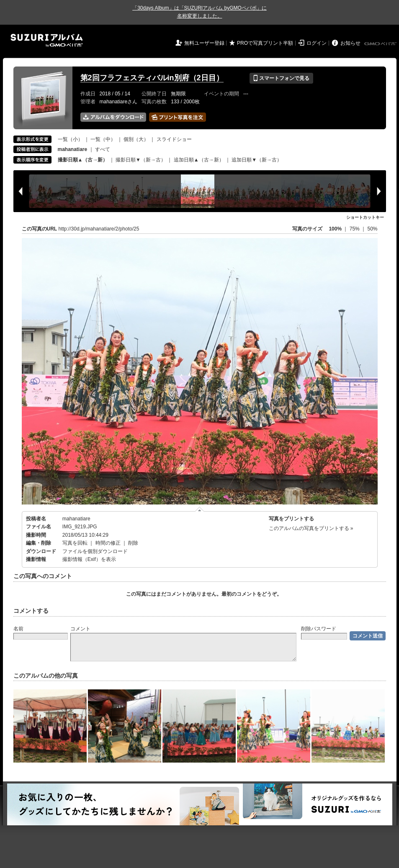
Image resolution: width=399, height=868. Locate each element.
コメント (80, 629)
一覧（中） (103, 139)
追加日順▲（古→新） (199, 160)
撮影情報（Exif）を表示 (89, 559)
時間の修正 (108, 543)
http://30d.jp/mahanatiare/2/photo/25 (99, 229)
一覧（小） (70, 139)
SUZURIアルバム (47, 40)
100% (335, 229)
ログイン (317, 43)
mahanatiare (76, 519)
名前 (18, 629)
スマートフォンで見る (281, 78)
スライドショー (174, 139)
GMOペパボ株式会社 (381, 44)
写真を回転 (75, 543)
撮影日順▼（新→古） (141, 160)
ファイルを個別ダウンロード (95, 551)
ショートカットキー (365, 217)
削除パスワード (319, 629)
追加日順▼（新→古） (257, 160)
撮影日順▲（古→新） (83, 160)
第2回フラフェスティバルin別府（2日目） (152, 78)
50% (372, 229)
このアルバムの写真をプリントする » (311, 528)
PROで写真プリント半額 (265, 43)
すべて (103, 149)
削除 (133, 543)
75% (355, 229)
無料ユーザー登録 (204, 43)
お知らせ (350, 43)
